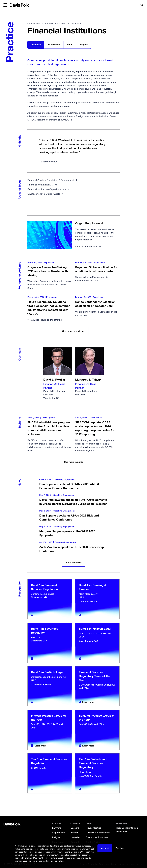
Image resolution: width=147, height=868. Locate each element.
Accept (105, 848)
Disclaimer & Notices (97, 837)
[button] (5, 5)
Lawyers (56, 828)
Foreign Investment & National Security (79, 113)
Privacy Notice (94, 828)
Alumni (74, 833)
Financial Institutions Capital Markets (47, 189)
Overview (36, 45)
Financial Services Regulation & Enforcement (51, 180)
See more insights (73, 462)
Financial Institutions (58, 373)
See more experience (74, 331)
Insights (84, 45)
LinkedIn (75, 837)
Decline (120, 848)
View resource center (86, 246)
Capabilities (34, 23)
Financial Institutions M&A (41, 185)
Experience (54, 45)
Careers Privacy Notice (98, 833)
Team (70, 45)
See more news (73, 563)
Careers (75, 828)
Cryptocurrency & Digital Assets (44, 194)
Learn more (88, 702)
